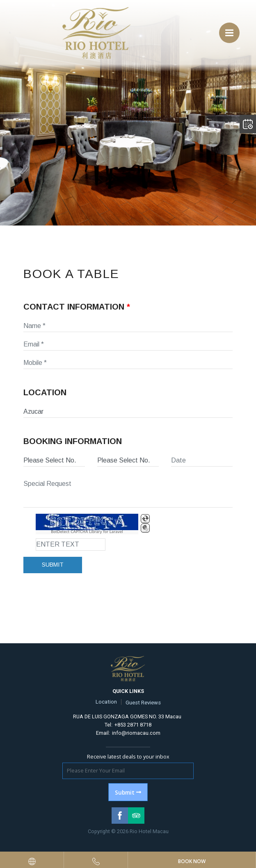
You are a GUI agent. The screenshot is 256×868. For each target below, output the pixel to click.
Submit (53, 565)
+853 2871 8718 (133, 725)
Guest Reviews (143, 703)
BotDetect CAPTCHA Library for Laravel (87, 532)
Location (106, 702)
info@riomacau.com (136, 733)
